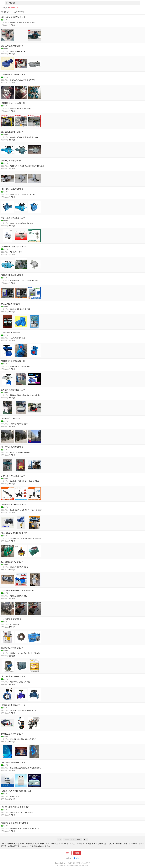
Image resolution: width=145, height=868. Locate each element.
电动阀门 (13, 23)
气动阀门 (21, 812)
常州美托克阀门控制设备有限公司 (15, 807)
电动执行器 (31, 23)
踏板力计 (24, 281)
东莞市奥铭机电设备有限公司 (13, 476)
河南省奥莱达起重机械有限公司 (14, 533)
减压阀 (17, 338)
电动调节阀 (31, 80)
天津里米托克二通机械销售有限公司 (16, 791)
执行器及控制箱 (32, 137)
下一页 (79, 840)
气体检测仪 (14, 710)
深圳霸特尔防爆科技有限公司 (13, 390)
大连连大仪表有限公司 (11, 304)
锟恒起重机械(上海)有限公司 (13, 103)
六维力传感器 (14, 829)
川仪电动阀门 (14, 166)
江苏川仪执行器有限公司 (11, 161)
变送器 (12, 309)
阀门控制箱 (29, 812)
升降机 (24, 596)
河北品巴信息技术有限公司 (12, 734)
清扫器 (12, 567)
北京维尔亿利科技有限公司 (12, 648)
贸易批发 (12, 627)
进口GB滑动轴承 (24, 653)
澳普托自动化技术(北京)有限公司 (15, 823)
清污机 (20, 452)
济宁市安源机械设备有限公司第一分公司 (18, 590)
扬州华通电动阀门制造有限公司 (14, 247)
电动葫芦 (13, 109)
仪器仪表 (18, 567)
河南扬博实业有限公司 (11, 418)
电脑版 (76, 858)
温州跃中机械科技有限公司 (12, 46)
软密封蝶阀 (14, 682)
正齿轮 (12, 51)
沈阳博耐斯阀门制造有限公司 (13, 676)
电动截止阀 (14, 80)
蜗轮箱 (17, 51)
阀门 (17, 252)
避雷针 (26, 424)
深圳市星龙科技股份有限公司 (13, 762)
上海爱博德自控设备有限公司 (13, 75)
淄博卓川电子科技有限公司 (12, 275)
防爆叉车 (13, 395)
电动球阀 (30, 223)
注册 (77, 853)
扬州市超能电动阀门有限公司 (13, 17)
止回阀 (28, 682)
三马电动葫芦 (24, 510)
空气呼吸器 (22, 710)
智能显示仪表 (20, 309)
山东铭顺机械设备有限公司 (12, 562)
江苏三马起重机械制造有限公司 (14, 505)
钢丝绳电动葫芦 (15, 539)
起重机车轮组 (26, 539)
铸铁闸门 (27, 452)
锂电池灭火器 (31, 710)
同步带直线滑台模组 (25, 481)
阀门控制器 (14, 367)
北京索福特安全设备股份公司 (13, 705)
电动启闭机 (22, 80)
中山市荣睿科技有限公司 (11, 619)
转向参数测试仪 (15, 281)
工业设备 (25, 567)
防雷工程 (20, 424)
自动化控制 (14, 812)
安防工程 (13, 424)
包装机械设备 (14, 625)
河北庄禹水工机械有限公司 (12, 447)
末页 (85, 840)
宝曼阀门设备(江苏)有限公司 (13, 361)
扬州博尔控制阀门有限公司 (12, 189)
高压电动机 (14, 653)
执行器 (12, 252)
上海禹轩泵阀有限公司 (11, 332)
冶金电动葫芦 (14, 510)
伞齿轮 (23, 51)
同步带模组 (14, 481)
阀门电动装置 (21, 23)
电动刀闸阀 (22, 195)
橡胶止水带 (14, 452)
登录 (68, 853)
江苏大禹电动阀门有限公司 (12, 132)
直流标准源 (14, 768)
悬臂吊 (19, 109)
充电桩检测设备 (24, 768)
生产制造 (12, 25)
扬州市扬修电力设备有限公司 (13, 218)
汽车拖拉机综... (34, 281)
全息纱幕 (13, 739)
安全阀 (12, 338)
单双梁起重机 (27, 109)
